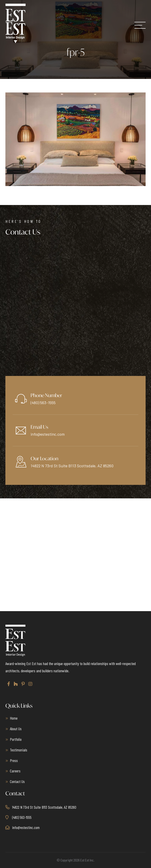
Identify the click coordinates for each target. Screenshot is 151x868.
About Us (16, 729)
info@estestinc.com (48, 434)
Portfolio (16, 739)
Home (14, 718)
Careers (15, 771)
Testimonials (19, 750)
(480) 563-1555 (43, 403)
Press (14, 760)
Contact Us (17, 781)
